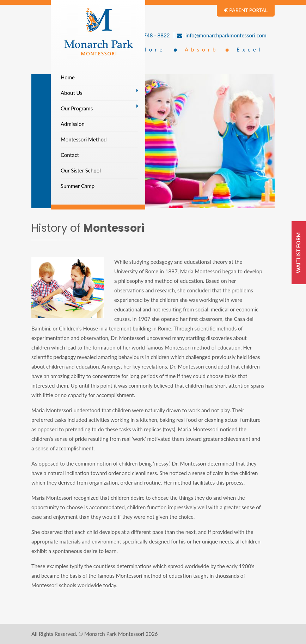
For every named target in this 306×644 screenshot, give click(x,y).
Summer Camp (78, 186)
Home (68, 77)
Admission (73, 124)
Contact (70, 155)
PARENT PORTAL (246, 10)
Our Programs (77, 108)
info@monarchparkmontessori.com (222, 35)
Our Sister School (81, 170)
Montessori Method (84, 139)
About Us (72, 93)
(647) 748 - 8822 (147, 35)
